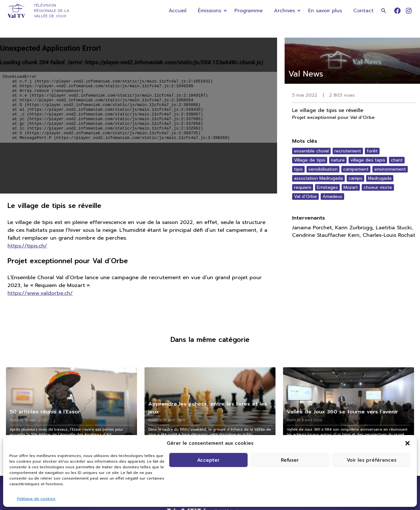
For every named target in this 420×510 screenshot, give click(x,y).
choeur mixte (378, 187)
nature (338, 160)
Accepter (208, 460)
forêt (372, 151)
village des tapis (368, 160)
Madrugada (380, 178)
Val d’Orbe (305, 197)
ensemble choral (311, 151)
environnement (390, 169)
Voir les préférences (372, 460)
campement (356, 169)
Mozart (351, 187)
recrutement (348, 151)
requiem (303, 187)
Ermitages (327, 187)
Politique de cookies (36, 499)
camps (355, 178)
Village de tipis (310, 160)
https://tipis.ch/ (27, 246)
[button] (407, 443)
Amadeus (332, 197)
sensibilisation (323, 169)
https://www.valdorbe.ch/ (40, 293)
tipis (298, 169)
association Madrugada (318, 178)
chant (397, 160)
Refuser (290, 460)
